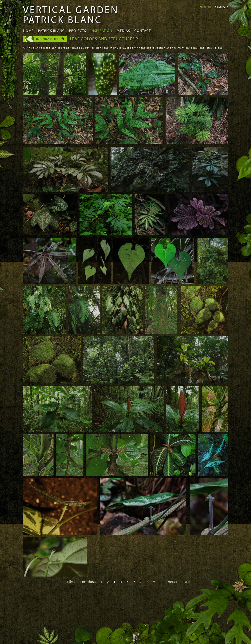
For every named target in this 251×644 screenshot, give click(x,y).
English (205, 7)
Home (28, 30)
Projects (78, 30)
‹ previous (88, 582)
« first (71, 582)
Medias (123, 30)
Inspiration (101, 30)
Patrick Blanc (51, 30)
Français (222, 7)
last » (186, 582)
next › (173, 582)
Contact (143, 30)
